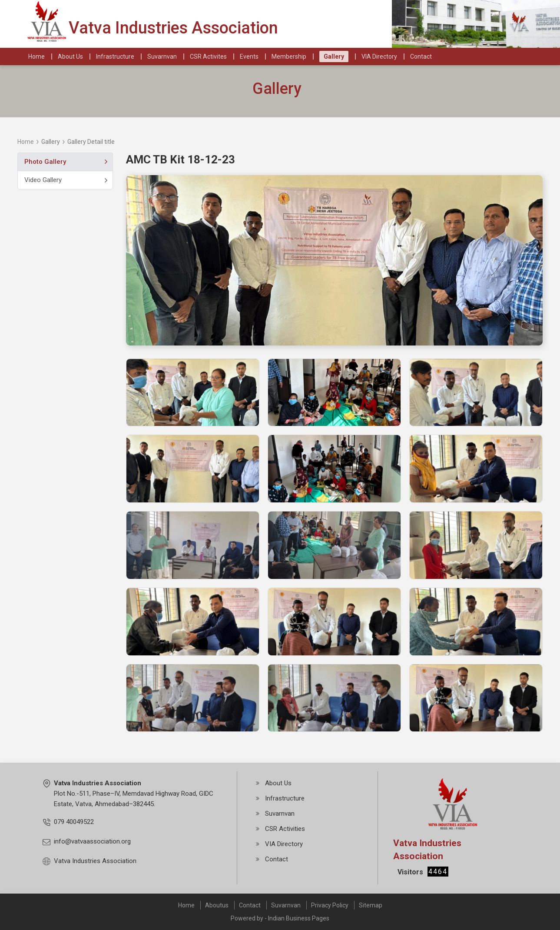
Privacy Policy (330, 905)
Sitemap (371, 905)
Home (26, 142)
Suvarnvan (286, 905)
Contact (250, 905)
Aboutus (217, 905)
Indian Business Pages (299, 918)
